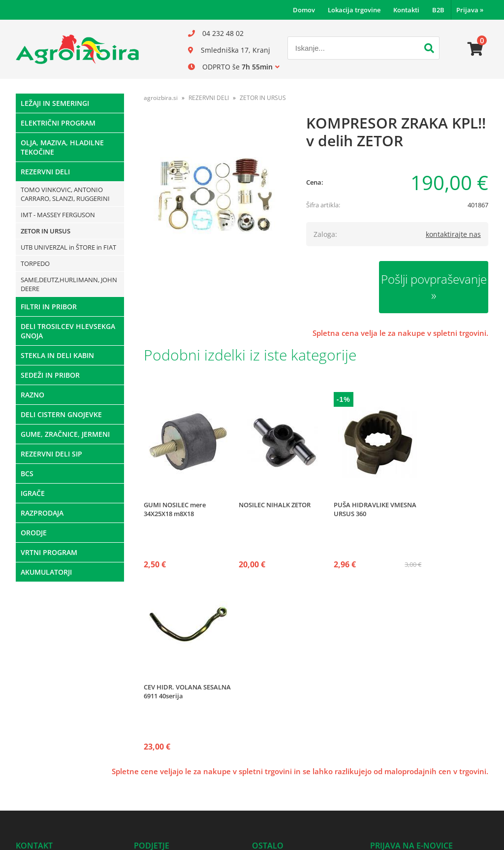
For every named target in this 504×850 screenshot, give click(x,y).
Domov (304, 10)
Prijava (470, 10)
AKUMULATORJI (46, 572)
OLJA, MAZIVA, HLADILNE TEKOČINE (62, 147)
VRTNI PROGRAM (49, 552)
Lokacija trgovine (354, 10)
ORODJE (34, 533)
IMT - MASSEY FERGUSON (58, 215)
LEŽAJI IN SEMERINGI (55, 103)
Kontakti (406, 10)
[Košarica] (475, 49)
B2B (438, 10)
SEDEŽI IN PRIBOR (50, 375)
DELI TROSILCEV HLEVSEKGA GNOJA (68, 331)
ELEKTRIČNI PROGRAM (58, 123)
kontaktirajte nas (453, 234)
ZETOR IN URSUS (46, 231)
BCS (27, 474)
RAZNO (32, 395)
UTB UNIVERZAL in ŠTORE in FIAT (68, 247)
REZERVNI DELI (45, 172)
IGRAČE (33, 493)
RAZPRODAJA (42, 513)
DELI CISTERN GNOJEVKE (61, 414)
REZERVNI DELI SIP (51, 454)
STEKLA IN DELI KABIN (57, 355)
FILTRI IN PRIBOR (49, 307)
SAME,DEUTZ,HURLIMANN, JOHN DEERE (69, 284)
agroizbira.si (161, 98)
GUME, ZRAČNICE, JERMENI (65, 434)
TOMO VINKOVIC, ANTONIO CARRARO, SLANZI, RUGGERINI (65, 194)
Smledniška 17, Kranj (236, 50)
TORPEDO (35, 263)
